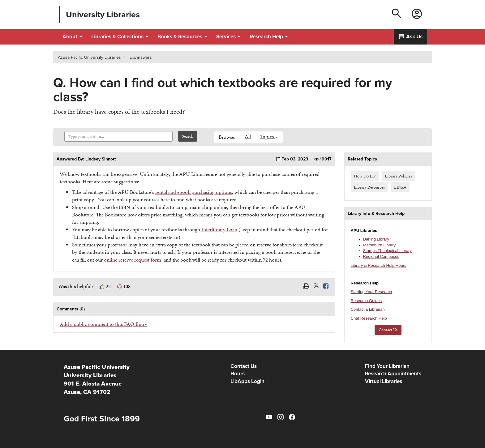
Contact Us (388, 330)
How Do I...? (365, 176)
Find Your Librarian (387, 366)
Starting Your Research (371, 292)
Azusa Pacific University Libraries (89, 57)
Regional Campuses (381, 256)
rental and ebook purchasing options (194, 192)
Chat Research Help (369, 318)
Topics (269, 136)
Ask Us (410, 37)
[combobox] (118, 136)
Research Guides (366, 301)
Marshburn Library (380, 245)
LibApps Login (247, 381)
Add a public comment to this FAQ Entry (103, 324)
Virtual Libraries (384, 381)
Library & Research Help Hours (379, 265)
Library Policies (398, 176)
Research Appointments (393, 374)
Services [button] (228, 37)
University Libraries (103, 15)
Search (188, 136)
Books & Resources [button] (182, 37)
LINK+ (400, 187)
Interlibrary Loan (219, 229)
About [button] (72, 37)
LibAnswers (141, 57)
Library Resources (369, 187)
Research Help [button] (269, 37)
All (248, 136)
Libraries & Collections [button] (120, 37)
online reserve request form (133, 260)
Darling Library (376, 239)
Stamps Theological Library (387, 251)
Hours (238, 374)
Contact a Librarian (368, 309)
